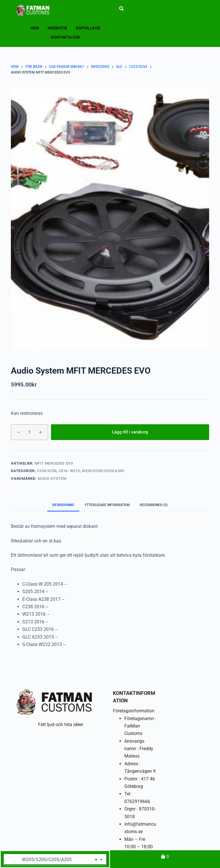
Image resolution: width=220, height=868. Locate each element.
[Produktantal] (30, 432)
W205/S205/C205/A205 (103, 471)
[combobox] (55, 860)
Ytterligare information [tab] (107, 505)
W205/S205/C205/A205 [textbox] (53, 860)
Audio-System (52, 478)
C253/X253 (47, 471)
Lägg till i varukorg (130, 432)
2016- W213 (69, 471)
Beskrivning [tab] (63, 505)
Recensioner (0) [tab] (154, 505)
